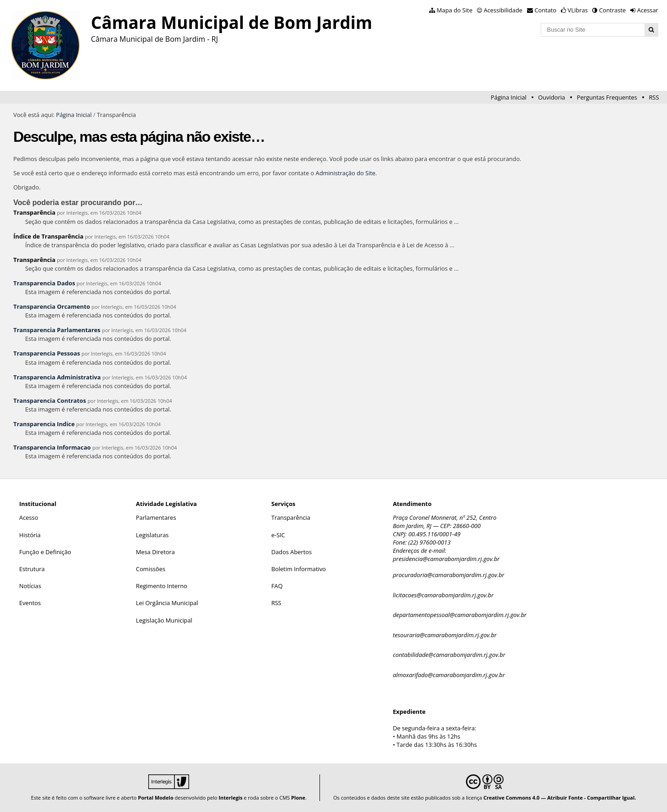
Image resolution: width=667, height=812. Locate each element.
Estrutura (32, 569)
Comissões (151, 569)
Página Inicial (509, 97)
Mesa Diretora (155, 552)
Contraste (612, 10)
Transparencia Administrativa (57, 377)
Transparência (34, 212)
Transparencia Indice (44, 424)
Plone (298, 798)
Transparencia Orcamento (52, 306)
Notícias (30, 586)
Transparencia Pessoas (47, 353)
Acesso (29, 517)
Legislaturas (152, 535)
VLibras (578, 10)
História (30, 535)
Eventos (30, 603)
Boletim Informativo (299, 569)
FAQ (277, 586)
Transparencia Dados (44, 283)
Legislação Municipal (164, 620)
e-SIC (278, 535)
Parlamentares (156, 517)
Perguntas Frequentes (607, 97)
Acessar (648, 10)
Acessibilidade (503, 10)
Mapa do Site (454, 10)
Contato (546, 10)
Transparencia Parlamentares (57, 330)
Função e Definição (45, 552)
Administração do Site (346, 173)
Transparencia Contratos (50, 400)
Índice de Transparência (48, 236)
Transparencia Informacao (52, 447)
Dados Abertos (291, 552)
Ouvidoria (552, 97)
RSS (654, 97)
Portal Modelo (156, 798)
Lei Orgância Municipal (167, 603)
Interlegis (230, 798)
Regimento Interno (162, 586)
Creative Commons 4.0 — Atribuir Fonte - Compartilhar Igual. (560, 798)
